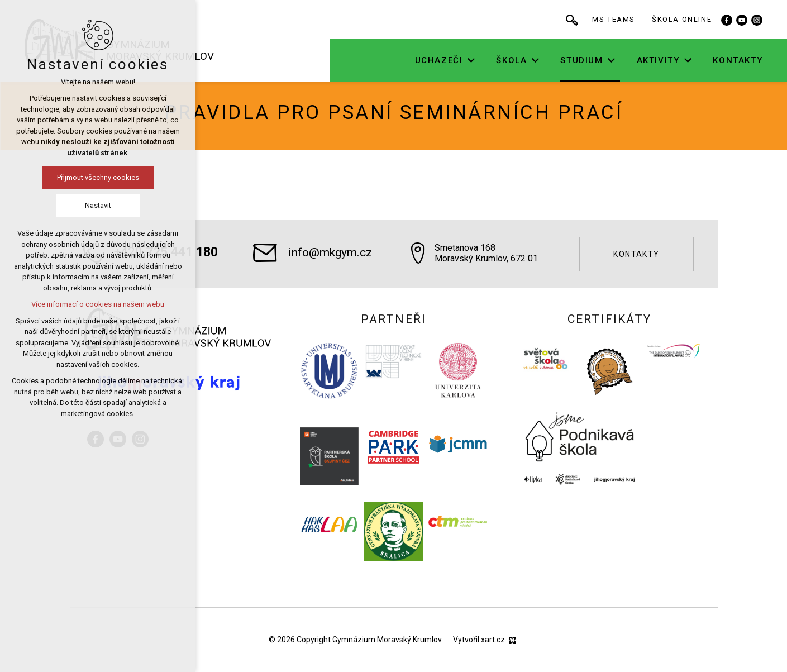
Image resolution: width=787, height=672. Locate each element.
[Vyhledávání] (608, 20)
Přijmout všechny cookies (66, 177)
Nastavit (66, 205)
